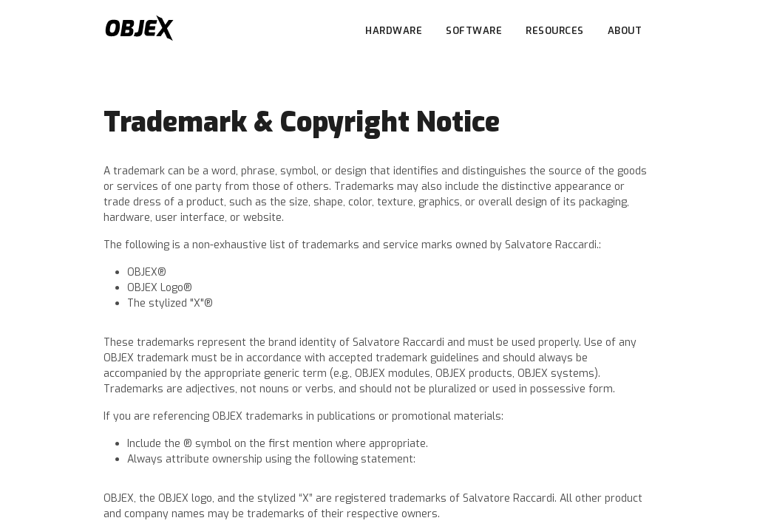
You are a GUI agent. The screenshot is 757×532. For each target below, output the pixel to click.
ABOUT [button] (625, 31)
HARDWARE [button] (394, 31)
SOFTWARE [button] (474, 31)
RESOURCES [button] (555, 31)
